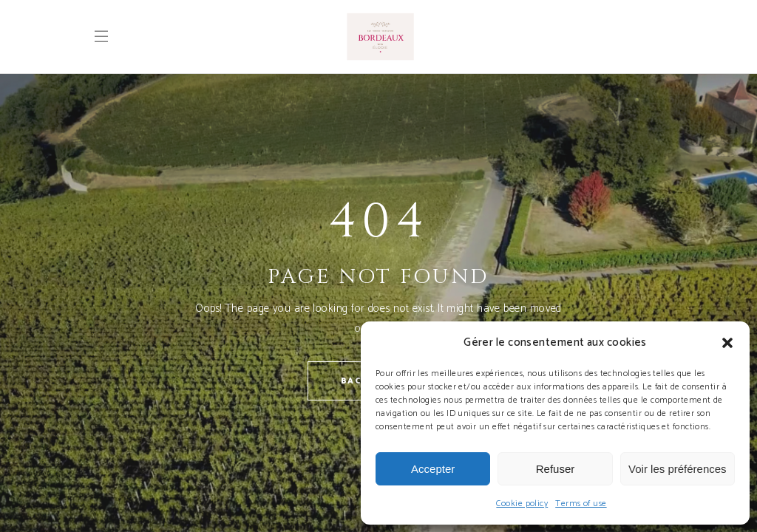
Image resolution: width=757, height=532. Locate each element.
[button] (727, 343)
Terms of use (581, 504)
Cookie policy (522, 504)
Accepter (433, 469)
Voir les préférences (678, 469)
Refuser (556, 469)
